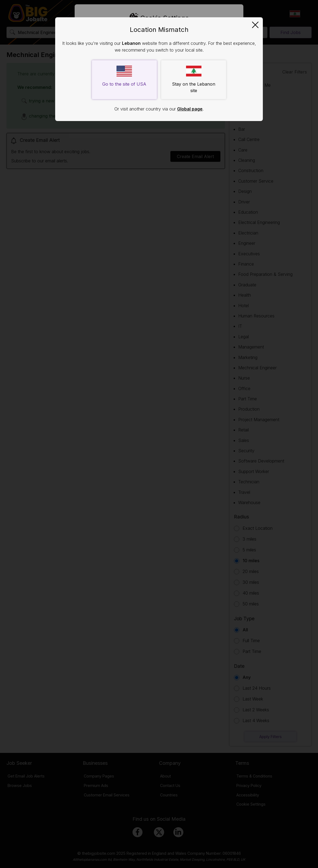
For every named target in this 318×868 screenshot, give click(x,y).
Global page (190, 109)
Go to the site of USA (124, 76)
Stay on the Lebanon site (194, 79)
